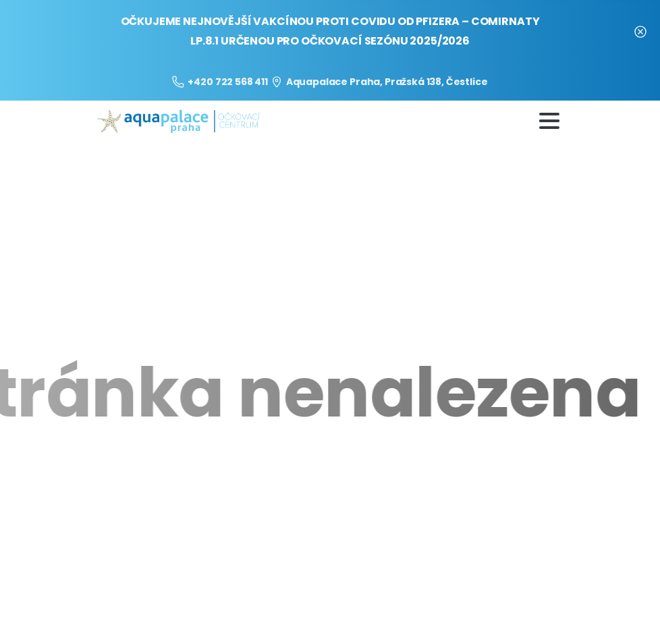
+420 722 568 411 (220, 82)
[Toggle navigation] (549, 121)
